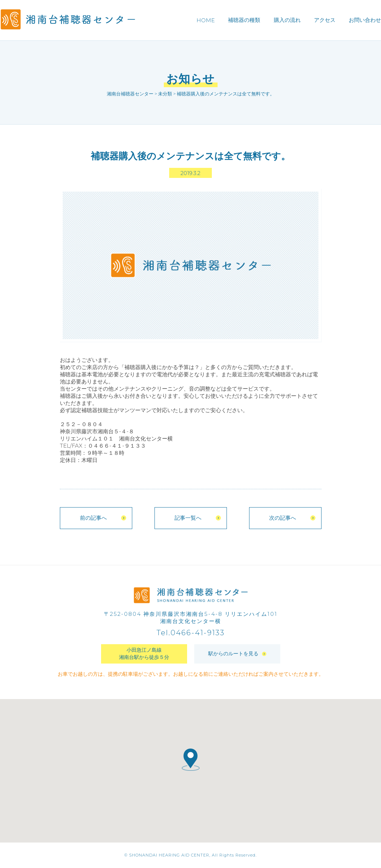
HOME (206, 20)
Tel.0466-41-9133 (191, 633)
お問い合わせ (365, 20)
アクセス (325, 20)
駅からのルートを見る (237, 654)
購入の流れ (287, 20)
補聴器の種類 (244, 20)
